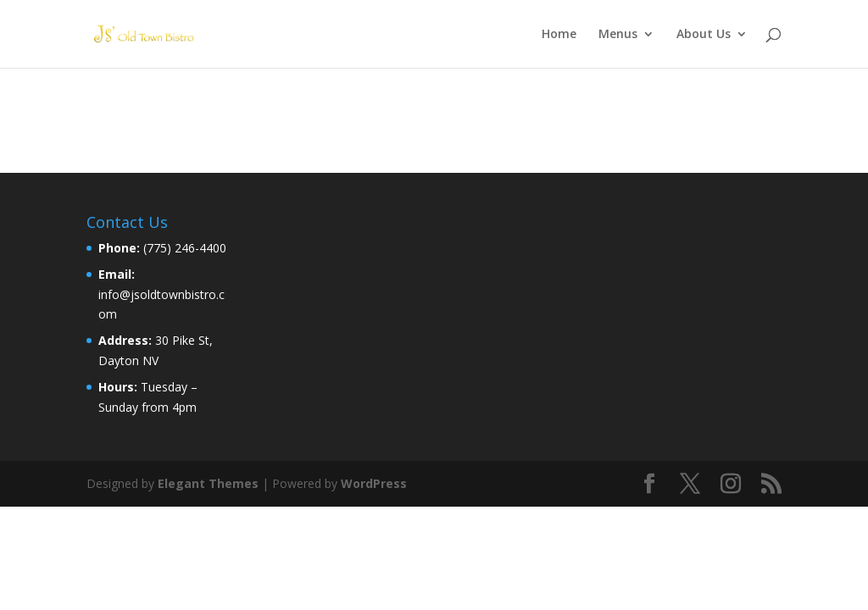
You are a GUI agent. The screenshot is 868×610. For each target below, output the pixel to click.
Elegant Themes (208, 483)
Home (559, 35)
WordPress (374, 483)
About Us (704, 35)
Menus (618, 35)
